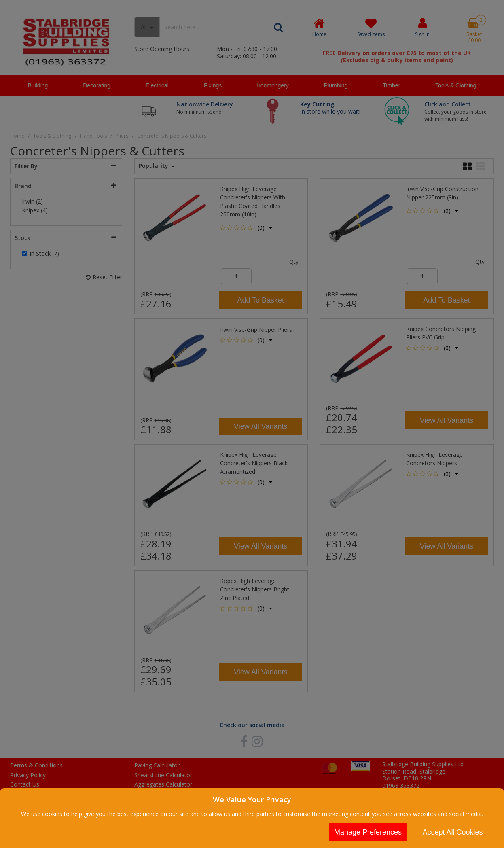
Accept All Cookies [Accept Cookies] (452, 832)
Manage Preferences (368, 832)
